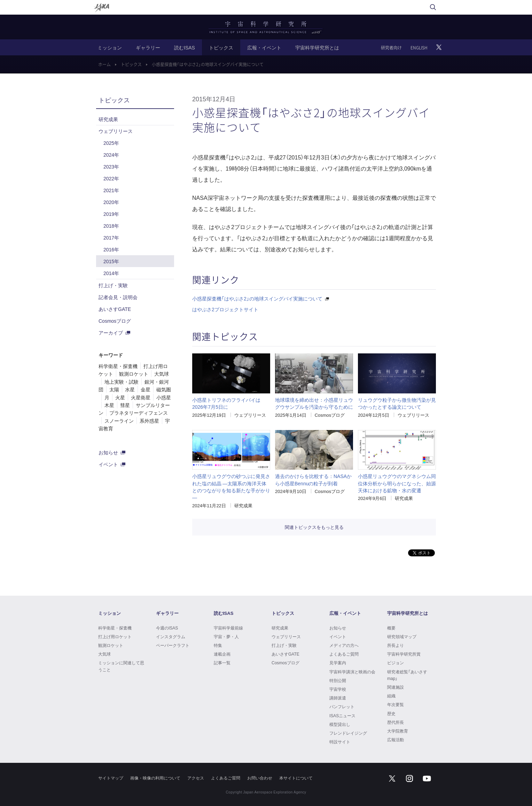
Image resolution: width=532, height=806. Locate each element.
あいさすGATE (115, 309)
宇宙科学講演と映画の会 (352, 672)
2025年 (111, 143)
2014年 (111, 273)
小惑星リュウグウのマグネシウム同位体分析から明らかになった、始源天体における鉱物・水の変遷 (397, 483)
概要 (391, 628)
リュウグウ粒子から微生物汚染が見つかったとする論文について (397, 403)
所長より (396, 645)
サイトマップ (111, 778)
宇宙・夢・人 (226, 636)
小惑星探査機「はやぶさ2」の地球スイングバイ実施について (257, 298)
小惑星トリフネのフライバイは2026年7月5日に (226, 403)
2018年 (111, 226)
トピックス (221, 47)
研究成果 (243, 505)
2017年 (111, 237)
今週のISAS (167, 628)
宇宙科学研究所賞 (404, 654)
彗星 (125, 405)
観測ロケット (134, 374)
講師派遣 (338, 698)
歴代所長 (396, 722)
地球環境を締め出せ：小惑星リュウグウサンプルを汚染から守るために (314, 403)
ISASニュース (342, 715)
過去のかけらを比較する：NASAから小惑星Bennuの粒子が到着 (313, 479)
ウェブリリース (250, 415)
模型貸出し (340, 724)
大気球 (162, 374)
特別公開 (338, 680)
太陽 (114, 389)
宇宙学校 (338, 689)
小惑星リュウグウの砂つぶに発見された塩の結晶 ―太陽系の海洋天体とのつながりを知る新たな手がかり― (231, 487)
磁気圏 (164, 389)
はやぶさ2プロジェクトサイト (225, 309)
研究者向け (391, 48)
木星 (109, 405)
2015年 (111, 261)
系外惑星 (149, 421)
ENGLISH (419, 48)
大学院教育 (398, 731)
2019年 (111, 214)
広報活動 (396, 740)
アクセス (196, 778)
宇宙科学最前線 (228, 628)
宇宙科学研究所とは (317, 47)
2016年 (111, 249)
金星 (146, 389)
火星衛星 (141, 397)
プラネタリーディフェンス (139, 413)
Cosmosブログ (330, 415)
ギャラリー (148, 47)
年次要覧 (396, 704)
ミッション (110, 47)
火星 (120, 397)
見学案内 (338, 663)
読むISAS (185, 47)
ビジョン (396, 663)
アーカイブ (111, 332)
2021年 (111, 190)
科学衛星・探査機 (118, 366)
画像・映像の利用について (155, 778)
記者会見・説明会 (118, 297)
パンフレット (342, 706)
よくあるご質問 (344, 654)
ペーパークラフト (173, 645)
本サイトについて (296, 778)
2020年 (111, 202)
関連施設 (396, 687)
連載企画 (222, 654)
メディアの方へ (344, 645)
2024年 (111, 155)
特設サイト (340, 742)
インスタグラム (171, 636)
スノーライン (119, 421)
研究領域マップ (402, 636)
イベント (108, 464)
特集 (218, 645)
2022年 (111, 178)
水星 (130, 389)
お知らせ (108, 452)
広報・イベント (264, 47)
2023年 (111, 166)
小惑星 (164, 397)
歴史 (391, 713)
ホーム (104, 64)
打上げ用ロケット (115, 636)
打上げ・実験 (113, 285)
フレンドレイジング (348, 733)
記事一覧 (222, 663)
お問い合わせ (260, 778)
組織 (391, 696)
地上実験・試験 (122, 382)
